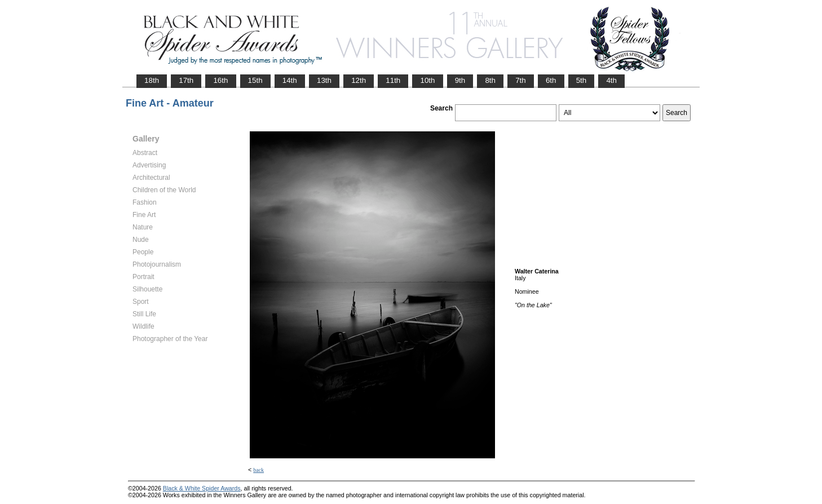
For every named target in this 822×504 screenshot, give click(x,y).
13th (324, 80)
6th (551, 80)
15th (255, 80)
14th (290, 80)
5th (582, 80)
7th (521, 80)
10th (427, 80)
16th (220, 80)
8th (490, 80)
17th (186, 80)
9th (460, 80)
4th (611, 80)
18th (152, 80)
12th (359, 80)
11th (393, 80)
